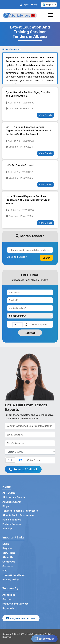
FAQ (5, 571)
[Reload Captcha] (26, 324)
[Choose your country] (30, 316)
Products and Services (15, 604)
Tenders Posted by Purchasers (20, 511)
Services (7, 566)
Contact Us (9, 562)
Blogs (6, 506)
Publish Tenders (12, 520)
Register (25, 5)
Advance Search (12, 502)
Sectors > (15, 49)
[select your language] (49, 5)
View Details (46, 115)
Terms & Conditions (14, 575)
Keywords (8, 608)
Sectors (7, 599)
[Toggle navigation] (51, 15)
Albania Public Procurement (18, 515)
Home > (6, 49)
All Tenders (9, 493)
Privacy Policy (11, 579)
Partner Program (12, 524)
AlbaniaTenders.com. (35, 634)
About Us (8, 557)
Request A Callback (23, 469)
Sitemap (7, 529)
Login (35, 5)
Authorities (9, 595)
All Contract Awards (14, 497)
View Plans (9, 553)
